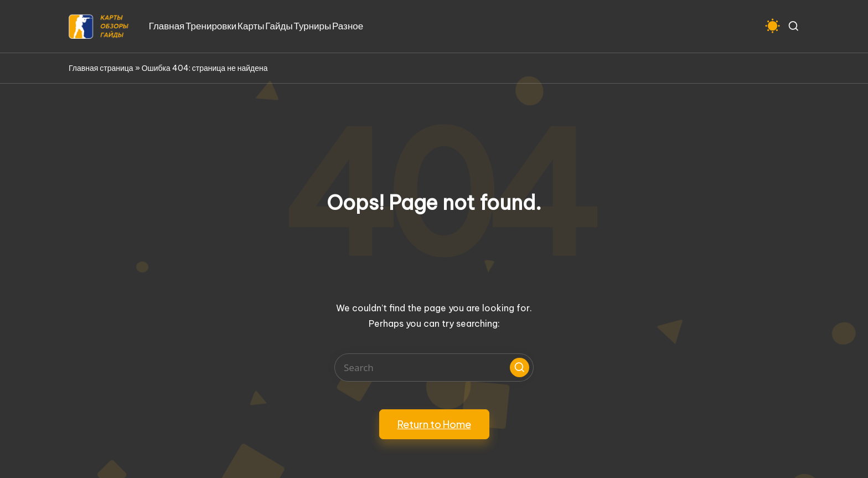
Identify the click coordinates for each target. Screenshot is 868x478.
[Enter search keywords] (434, 368)
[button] (520, 368)
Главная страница (101, 68)
